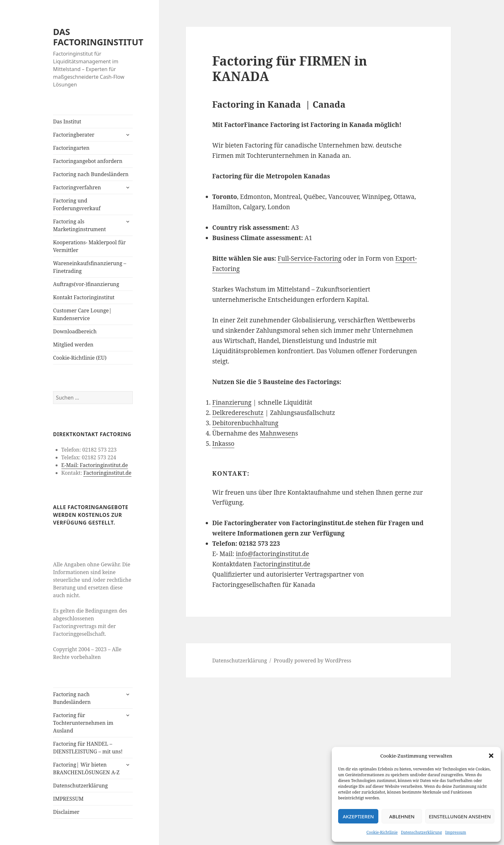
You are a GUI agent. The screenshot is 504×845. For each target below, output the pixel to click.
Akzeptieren (358, 816)
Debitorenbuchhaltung (245, 423)
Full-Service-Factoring (310, 258)
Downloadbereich (75, 331)
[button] (491, 756)
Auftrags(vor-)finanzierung (86, 284)
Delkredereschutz (238, 413)
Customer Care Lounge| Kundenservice (82, 314)
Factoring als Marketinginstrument (79, 225)
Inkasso (223, 444)
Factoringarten (71, 148)
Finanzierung (232, 402)
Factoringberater (74, 135)
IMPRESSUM (68, 799)
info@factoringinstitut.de (273, 554)
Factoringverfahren (77, 187)
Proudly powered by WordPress (312, 661)
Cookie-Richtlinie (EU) (80, 358)
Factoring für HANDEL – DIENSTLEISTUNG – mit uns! (88, 748)
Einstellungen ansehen (460, 816)
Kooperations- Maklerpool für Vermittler (89, 246)
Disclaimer (66, 812)
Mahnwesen (277, 433)
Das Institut (67, 121)
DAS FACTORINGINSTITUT (98, 37)
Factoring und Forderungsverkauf (77, 204)
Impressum (456, 832)
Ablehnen (402, 816)
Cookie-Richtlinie (382, 832)
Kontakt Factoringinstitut (84, 297)
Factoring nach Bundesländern (91, 174)
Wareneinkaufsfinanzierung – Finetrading (90, 267)
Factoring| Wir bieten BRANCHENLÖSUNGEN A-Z (86, 769)
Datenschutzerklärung (421, 832)
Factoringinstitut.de (107, 473)
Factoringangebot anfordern (88, 161)
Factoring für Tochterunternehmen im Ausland (83, 723)
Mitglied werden (73, 345)
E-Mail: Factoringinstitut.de (95, 465)
